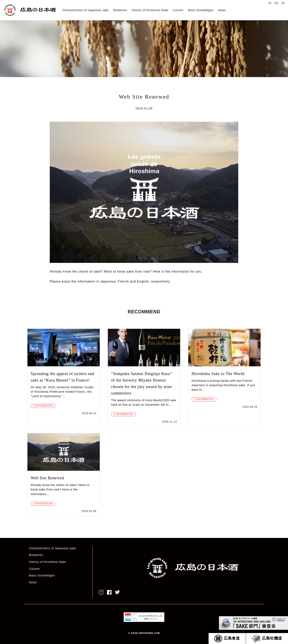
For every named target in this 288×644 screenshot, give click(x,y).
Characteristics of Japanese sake (86, 10)
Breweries (120, 10)
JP (270, 3)
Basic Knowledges (201, 10)
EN (276, 3)
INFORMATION (44, 406)
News (222, 10)
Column (178, 10)
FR (283, 3)
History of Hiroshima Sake (150, 10)
